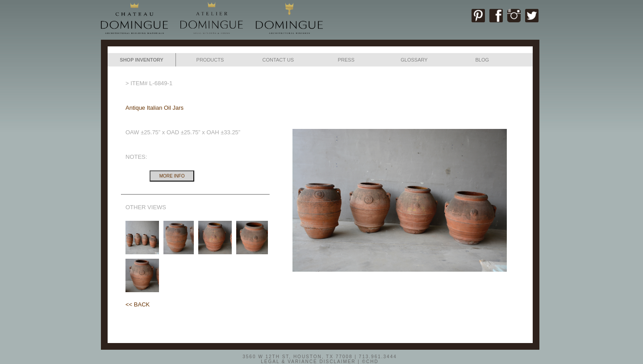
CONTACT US (278, 60)
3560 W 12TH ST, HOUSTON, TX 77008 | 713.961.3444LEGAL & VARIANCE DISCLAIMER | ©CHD (320, 359)
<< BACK (138, 304)
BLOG (482, 60)
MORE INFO (172, 176)
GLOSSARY (414, 60)
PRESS (346, 60)
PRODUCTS (210, 60)
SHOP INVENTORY (142, 60)
